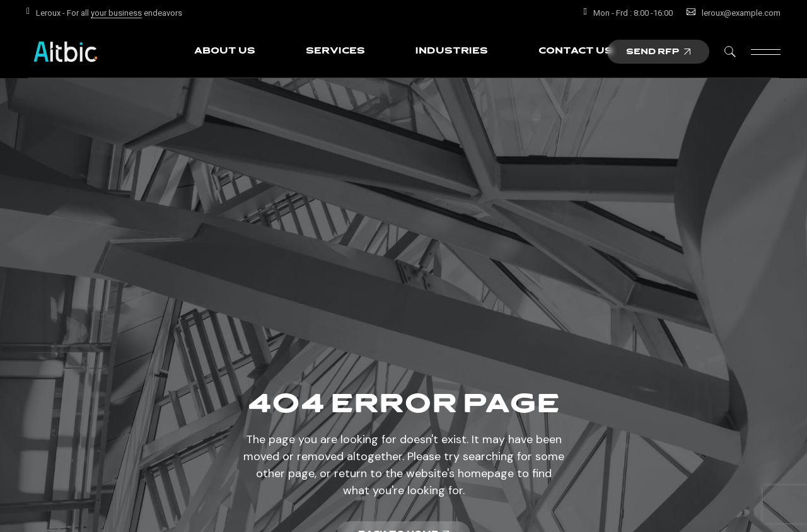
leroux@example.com (741, 13)
